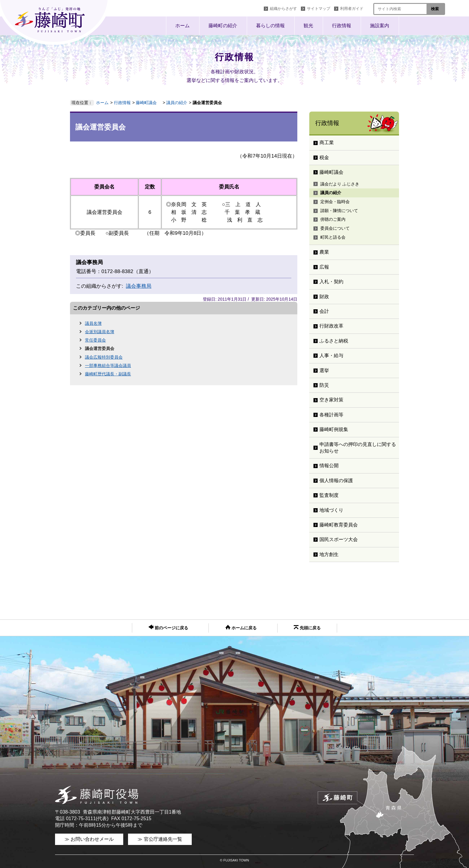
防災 (324, 385)
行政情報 (342, 26)
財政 (324, 297)
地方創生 (329, 554)
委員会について (335, 228)
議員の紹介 (177, 103)
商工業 (327, 143)
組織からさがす (283, 9)
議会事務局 (139, 286)
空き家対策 (331, 400)
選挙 (324, 370)
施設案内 (380, 26)
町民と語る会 (333, 237)
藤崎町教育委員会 (339, 525)
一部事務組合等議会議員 (108, 366)
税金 (324, 157)
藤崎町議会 (148, 103)
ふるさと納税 (334, 341)
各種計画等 (331, 415)
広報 (324, 267)
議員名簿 (93, 323)
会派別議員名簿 (100, 332)
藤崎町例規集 (334, 429)
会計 (324, 311)
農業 (324, 252)
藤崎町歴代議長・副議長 (108, 374)
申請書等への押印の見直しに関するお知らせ (358, 448)
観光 (308, 26)
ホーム (182, 26)
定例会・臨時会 (335, 202)
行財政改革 (331, 326)
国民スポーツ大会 (339, 539)
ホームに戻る (241, 628)
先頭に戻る (307, 628)
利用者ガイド (352, 9)
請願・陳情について (339, 211)
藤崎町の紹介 (223, 26)
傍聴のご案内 (333, 219)
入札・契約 (331, 282)
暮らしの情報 (270, 26)
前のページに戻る (168, 627)
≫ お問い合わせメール (89, 839)
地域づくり (331, 510)
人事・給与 (331, 355)
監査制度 (329, 495)
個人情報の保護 (336, 481)
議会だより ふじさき (340, 184)
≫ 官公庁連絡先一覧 (160, 839)
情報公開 (329, 466)
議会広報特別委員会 (104, 357)
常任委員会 (95, 340)
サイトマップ (319, 9)
